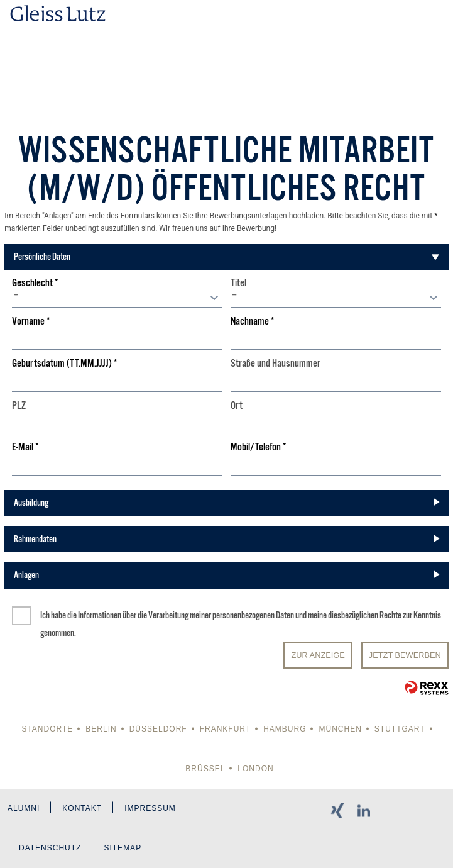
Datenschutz (50, 848)
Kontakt (82, 808)
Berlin (101, 729)
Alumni (24, 808)
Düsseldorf (158, 729)
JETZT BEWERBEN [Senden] (405, 655)
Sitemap (123, 848)
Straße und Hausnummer (276, 364)
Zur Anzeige (318, 655)
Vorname (31, 322)
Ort (237, 406)
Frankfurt (225, 729)
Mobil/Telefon (259, 448)
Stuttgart (400, 729)
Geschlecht (35, 283)
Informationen (100, 615)
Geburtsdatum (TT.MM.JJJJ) (65, 364)
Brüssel (205, 769)
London (255, 769)
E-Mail (25, 448)
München (340, 729)
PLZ (19, 406)
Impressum (150, 808)
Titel (238, 283)
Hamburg (285, 729)
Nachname (253, 322)
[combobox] (117, 298)
